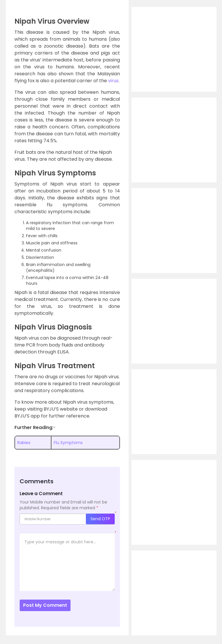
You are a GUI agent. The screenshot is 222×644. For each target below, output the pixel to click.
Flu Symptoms (68, 443)
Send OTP (100, 519)
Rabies (24, 443)
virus (113, 81)
